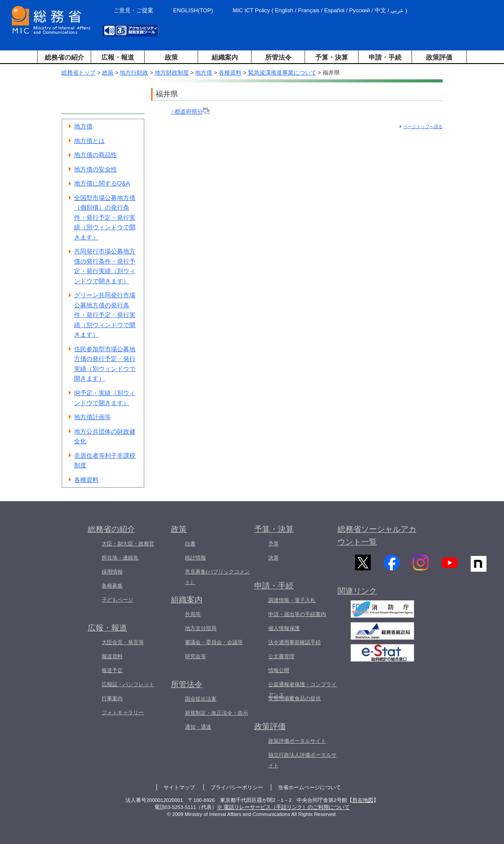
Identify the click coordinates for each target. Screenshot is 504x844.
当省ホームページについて (309, 787)
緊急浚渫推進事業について (282, 73)
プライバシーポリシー (237, 787)
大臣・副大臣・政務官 (128, 544)
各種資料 (230, 73)
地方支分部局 (201, 628)
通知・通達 (198, 727)
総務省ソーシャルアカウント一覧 (377, 536)
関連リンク (357, 598)
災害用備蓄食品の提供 (295, 698)
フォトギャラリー (123, 712)
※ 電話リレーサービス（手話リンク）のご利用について (283, 807)
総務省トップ (78, 73)
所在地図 (363, 800)
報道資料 (112, 656)
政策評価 (439, 57)
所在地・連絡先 (120, 558)
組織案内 (225, 57)
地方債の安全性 (96, 169)
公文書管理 (281, 656)
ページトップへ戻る (423, 126)
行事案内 (112, 698)
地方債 (204, 73)
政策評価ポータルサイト (297, 741)
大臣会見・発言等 (123, 642)
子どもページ (117, 600)
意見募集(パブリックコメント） (217, 577)
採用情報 (112, 572)
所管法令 (278, 57)
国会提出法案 (201, 699)
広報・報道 (118, 57)
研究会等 (195, 656)
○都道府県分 (190, 112)
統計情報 (195, 558)
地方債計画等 (92, 417)
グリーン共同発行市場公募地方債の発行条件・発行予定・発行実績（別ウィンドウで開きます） (105, 315)
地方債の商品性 (96, 155)
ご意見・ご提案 (133, 10)
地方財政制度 (172, 73)
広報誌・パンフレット (128, 684)
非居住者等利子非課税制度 (105, 461)
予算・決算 (332, 57)
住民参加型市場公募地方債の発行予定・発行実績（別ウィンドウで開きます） (105, 364)
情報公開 (279, 670)
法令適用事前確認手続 (295, 642)
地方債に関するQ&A (102, 183)
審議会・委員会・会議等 (214, 642)
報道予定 (112, 670)
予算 (273, 544)
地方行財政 (134, 73)
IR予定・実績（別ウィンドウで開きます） (105, 398)
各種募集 (112, 586)
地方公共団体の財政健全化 (105, 436)
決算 (273, 558)
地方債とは (89, 141)
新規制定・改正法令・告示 (217, 713)
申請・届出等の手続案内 (297, 614)
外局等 (193, 614)
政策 (171, 57)
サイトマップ (179, 787)
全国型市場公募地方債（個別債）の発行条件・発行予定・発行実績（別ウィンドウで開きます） (105, 217)
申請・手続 (385, 57)
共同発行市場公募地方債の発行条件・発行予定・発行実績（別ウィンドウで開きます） (105, 266)
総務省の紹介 (64, 57)
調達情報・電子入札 (292, 600)
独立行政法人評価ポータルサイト (302, 760)
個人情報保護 (284, 628)
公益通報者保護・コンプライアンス (302, 690)
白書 (190, 544)
